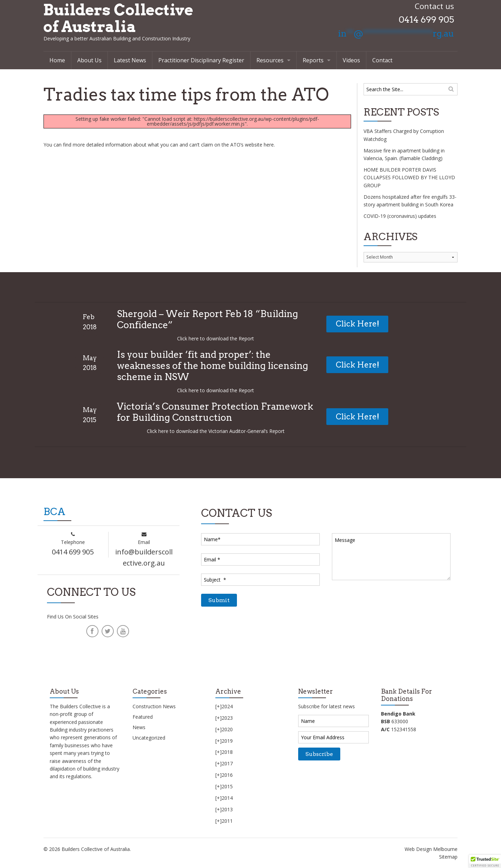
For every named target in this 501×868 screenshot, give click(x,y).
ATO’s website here (252, 145)
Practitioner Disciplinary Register (201, 60)
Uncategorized (149, 738)
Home (57, 60)
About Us (89, 60)
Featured (143, 717)
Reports (313, 60)
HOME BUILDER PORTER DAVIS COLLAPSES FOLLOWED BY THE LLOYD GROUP (409, 177)
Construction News (154, 706)
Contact (382, 60)
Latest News (130, 60)
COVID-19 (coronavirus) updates (400, 216)
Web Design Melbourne (431, 849)
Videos (351, 60)
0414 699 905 (426, 19)
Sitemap (448, 857)
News (139, 727)
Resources (270, 60)
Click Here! (357, 324)
